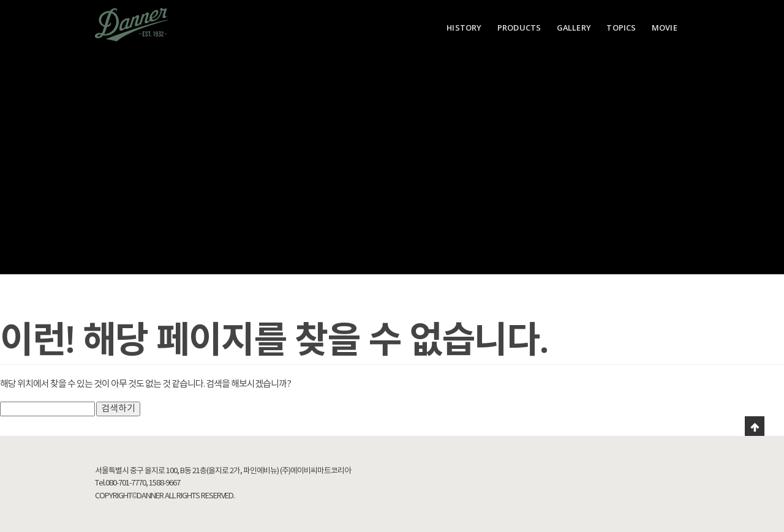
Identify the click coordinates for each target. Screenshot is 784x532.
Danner (132, 24)
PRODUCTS (519, 28)
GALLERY (574, 28)
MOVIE (665, 28)
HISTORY (464, 28)
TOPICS (621, 28)
